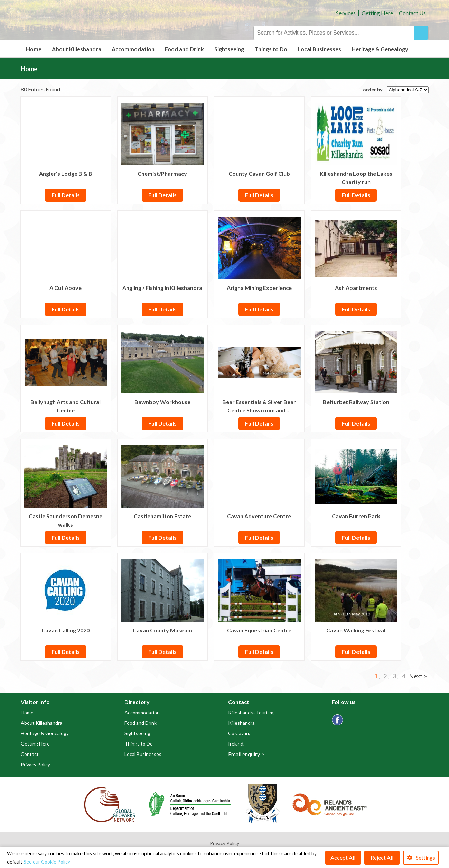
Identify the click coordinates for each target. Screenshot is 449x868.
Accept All (343, 857)
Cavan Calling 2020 (66, 630)
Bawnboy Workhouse (162, 402)
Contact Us (412, 13)
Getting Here (377, 13)
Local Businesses (319, 49)
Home (34, 49)
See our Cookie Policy (47, 862)
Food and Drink (184, 49)
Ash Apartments (356, 288)
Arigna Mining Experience (259, 288)
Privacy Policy (35, 764)
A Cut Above (66, 288)
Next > (418, 676)
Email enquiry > (246, 754)
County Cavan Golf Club (259, 173)
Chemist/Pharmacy (162, 173)
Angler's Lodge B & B (66, 173)
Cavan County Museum (162, 630)
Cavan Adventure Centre (259, 516)
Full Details (66, 195)
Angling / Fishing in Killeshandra (162, 288)
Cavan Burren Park (356, 516)
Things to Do (271, 49)
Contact (30, 754)
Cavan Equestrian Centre (259, 630)
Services (346, 13)
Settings (425, 857)
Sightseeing (229, 49)
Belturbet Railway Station (356, 402)
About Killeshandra (77, 49)
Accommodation (133, 49)
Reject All (382, 857)
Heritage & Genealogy (380, 49)
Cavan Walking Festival (356, 630)
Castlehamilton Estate (162, 516)
